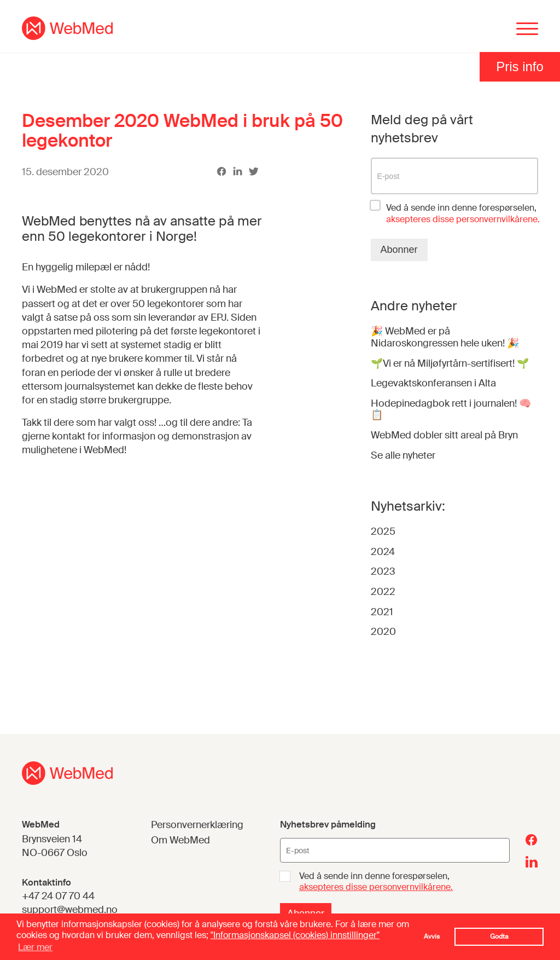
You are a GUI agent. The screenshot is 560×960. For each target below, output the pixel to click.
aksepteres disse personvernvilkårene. (376, 887)
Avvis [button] (432, 936)
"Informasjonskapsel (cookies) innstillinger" (295, 935)
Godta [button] (499, 936)
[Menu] (527, 30)
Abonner (399, 250)
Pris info (520, 66)
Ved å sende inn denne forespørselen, (463, 213)
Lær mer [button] (35, 947)
